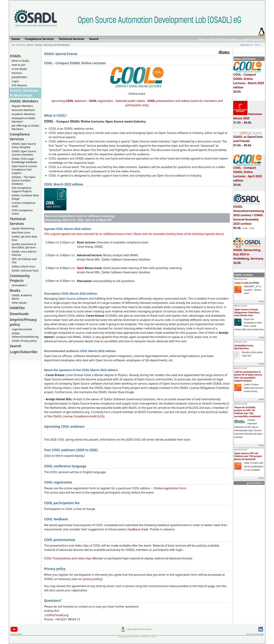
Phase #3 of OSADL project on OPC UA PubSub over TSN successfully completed (247, 412)
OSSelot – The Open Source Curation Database (24, 180)
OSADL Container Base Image (25, 197)
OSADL (16, 56)
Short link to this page (255, 634)
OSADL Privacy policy (24, 341)
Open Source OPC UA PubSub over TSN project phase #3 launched (248, 456)
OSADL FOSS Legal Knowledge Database (24, 160)
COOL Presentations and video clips (68, 558)
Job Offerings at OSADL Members (26, 127)
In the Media (19, 69)
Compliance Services (20, 137)
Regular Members (23, 106)
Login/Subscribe (252, 39)
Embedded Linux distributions (244, 347)
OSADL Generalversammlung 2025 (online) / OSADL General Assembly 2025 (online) (249, 214)
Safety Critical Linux (24, 266)
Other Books (19, 303)
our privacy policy (90, 579)
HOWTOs (17, 308)
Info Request (19, 85)
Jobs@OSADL (20, 77)
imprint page (206, 586)
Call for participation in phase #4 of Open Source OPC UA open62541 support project (248, 376)
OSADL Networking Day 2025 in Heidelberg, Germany (248, 253)
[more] (261, 301)
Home (202, 39)
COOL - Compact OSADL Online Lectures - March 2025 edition (249, 79)
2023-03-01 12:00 (241, 342)
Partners (17, 73)
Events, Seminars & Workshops (52, 45)
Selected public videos (130, 101)
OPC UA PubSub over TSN (24, 261)
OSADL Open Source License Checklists (24, 153)
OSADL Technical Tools (25, 271)
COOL (151, 101)
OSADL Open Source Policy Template (24, 145)
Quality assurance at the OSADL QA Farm (24, 246)
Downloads (19, 314)
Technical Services (18, 221)
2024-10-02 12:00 (241, 279)
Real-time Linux (21, 232)
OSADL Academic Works (22, 297)
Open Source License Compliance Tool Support (24, 170)
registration (101, 101)
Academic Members (24, 114)
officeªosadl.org (56, 615)
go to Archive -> (255, 483)
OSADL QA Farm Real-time (25, 238)
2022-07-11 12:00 (241, 368)
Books (15, 290)
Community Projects (20, 278)
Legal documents (22, 329)
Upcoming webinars (69, 101)
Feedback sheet (138, 529)
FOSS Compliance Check (22, 212)
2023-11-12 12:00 (241, 306)
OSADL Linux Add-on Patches (24, 253)
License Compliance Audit (24, 204)
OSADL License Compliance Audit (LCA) (79, 416)
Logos (15, 81)
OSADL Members (24, 101)
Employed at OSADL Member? (24, 120)
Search (16, 346)
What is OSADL (21, 61)
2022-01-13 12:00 (241, 404)
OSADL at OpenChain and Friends (248, 137)
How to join (19, 65)
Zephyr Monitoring (23, 228)
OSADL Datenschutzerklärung (25, 335)
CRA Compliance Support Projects (22, 190)
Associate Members (24, 110)
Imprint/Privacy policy (224, 39)
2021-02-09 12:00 (241, 450)
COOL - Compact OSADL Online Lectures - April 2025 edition (248, 172)
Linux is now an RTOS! (247, 283)
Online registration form (169, 488)
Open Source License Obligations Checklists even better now (247, 312)
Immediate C (19, 285)
